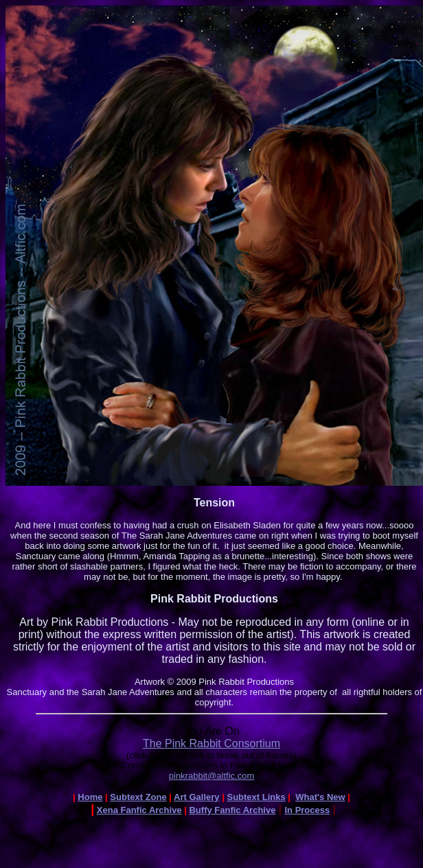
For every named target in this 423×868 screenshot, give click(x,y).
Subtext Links (256, 797)
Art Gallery (196, 797)
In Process (307, 810)
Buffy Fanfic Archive (232, 810)
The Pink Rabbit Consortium (211, 743)
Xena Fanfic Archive (139, 810)
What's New (320, 797)
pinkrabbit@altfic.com (211, 776)
